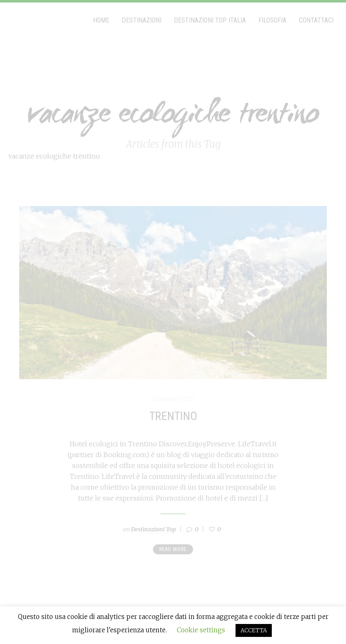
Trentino (173, 416)
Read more (173, 549)
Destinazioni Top (153, 529)
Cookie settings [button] (201, 630)
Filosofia (272, 20)
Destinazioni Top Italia (210, 20)
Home (101, 20)
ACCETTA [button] (254, 630)
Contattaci (316, 20)
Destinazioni (142, 20)
